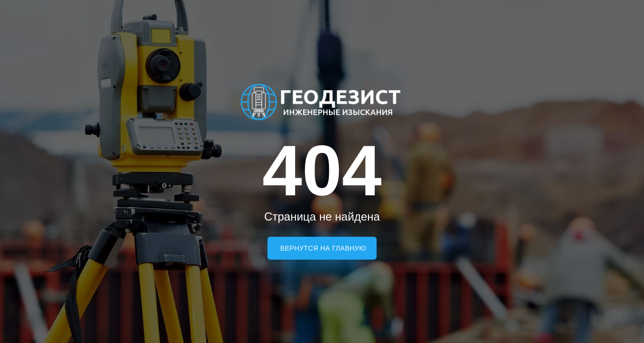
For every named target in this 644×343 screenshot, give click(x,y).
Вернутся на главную (323, 248)
